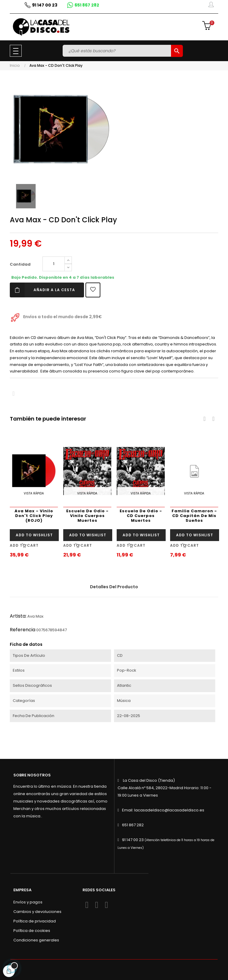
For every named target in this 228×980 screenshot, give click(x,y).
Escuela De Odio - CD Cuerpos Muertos (141, 516)
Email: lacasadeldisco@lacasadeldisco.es (163, 810)
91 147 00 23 (133, 840)
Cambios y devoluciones (37, 912)
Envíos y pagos (28, 902)
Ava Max (35, 616)
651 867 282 (133, 825)
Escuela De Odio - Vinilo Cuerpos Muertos (87, 516)
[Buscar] (118, 51)
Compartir (14, 394)
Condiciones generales (36, 940)
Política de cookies (32, 931)
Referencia (23, 630)
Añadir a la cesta (42, 290)
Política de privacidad (35, 921)
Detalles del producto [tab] (114, 587)
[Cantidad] (54, 264)
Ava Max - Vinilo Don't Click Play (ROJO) (34, 516)
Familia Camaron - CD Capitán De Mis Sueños (194, 516)
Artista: (18, 616)
